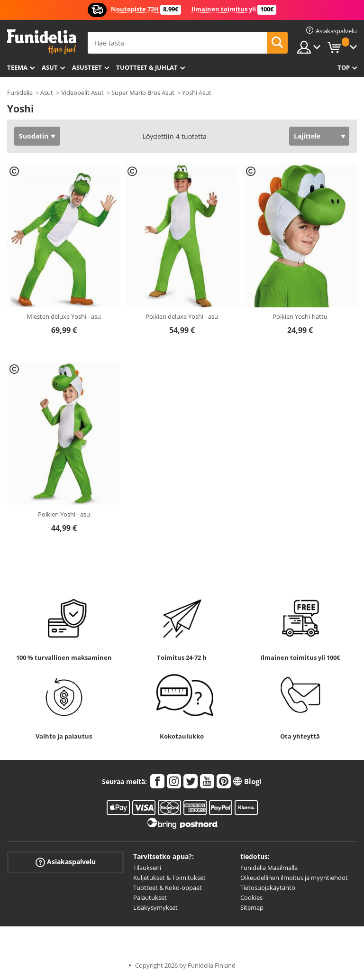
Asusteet (87, 67)
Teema (17, 67)
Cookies (251, 897)
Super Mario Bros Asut (143, 92)
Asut (50, 67)
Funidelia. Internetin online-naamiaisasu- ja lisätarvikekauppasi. (41, 42)
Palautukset (150, 897)
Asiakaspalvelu (66, 862)
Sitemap (252, 907)
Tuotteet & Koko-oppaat (168, 888)
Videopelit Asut (82, 92)
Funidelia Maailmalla (269, 868)
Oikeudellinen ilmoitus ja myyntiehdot (294, 878)
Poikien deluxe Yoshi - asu (182, 316)
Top (344, 67)
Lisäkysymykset (155, 907)
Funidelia (20, 92)
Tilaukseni (147, 868)
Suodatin (34, 136)
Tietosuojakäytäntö (268, 888)
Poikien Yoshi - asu (64, 514)
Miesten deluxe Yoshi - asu (64, 316)
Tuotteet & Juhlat (147, 67)
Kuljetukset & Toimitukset (169, 878)
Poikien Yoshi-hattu (300, 316)
